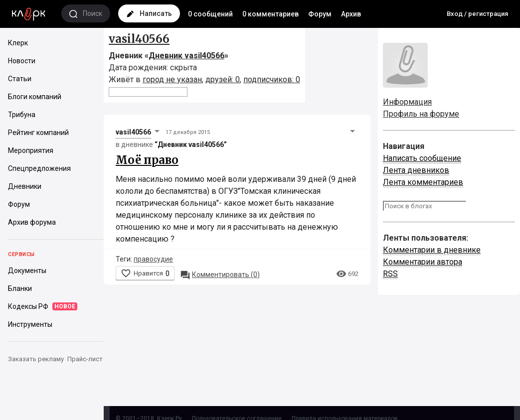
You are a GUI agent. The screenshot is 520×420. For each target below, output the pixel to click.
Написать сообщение (422, 158)
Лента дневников (416, 170)
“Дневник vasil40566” (191, 144)
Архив (351, 14)
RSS (390, 274)
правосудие (153, 259)
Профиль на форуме (421, 114)
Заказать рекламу (36, 359)
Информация (407, 102)
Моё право (147, 160)
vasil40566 (139, 39)
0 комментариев (270, 14)
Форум (320, 14)
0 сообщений (210, 14)
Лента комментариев (423, 182)
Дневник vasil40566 (186, 56)
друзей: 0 (223, 79)
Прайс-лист (85, 359)
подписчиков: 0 (272, 79)
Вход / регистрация (477, 14)
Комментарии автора (423, 262)
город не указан (172, 79)
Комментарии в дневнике (432, 250)
